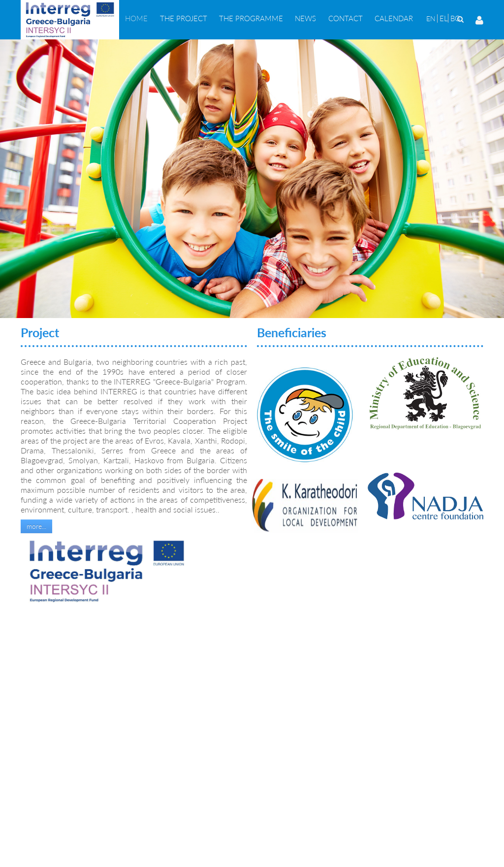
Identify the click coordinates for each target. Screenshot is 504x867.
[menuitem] (136, 18)
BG (455, 18)
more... (36, 526)
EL (444, 18)
